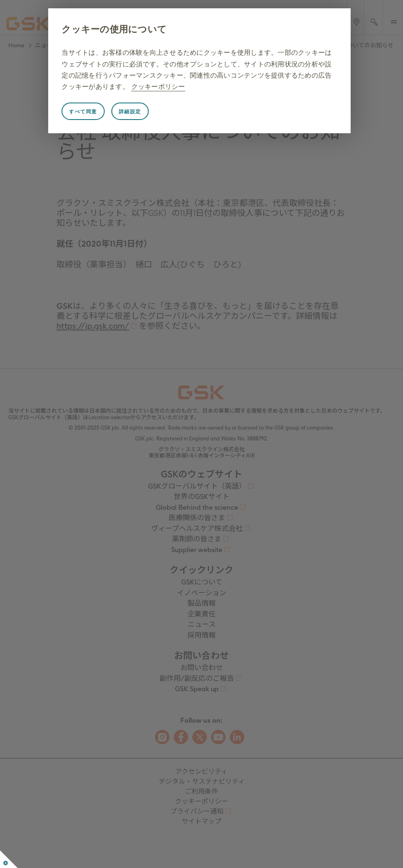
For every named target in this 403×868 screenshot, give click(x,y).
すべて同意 (83, 112)
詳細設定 (130, 112)
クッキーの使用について (114, 29)
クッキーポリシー (158, 87)
